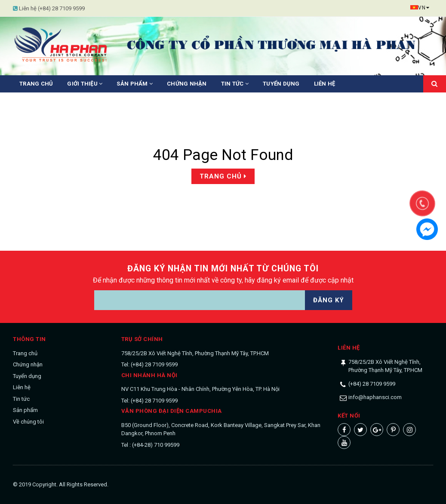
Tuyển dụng (281, 84)
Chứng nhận (187, 84)
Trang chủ (36, 84)
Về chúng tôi (28, 422)
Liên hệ (325, 84)
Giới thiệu (85, 84)
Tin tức (235, 84)
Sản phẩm (135, 84)
